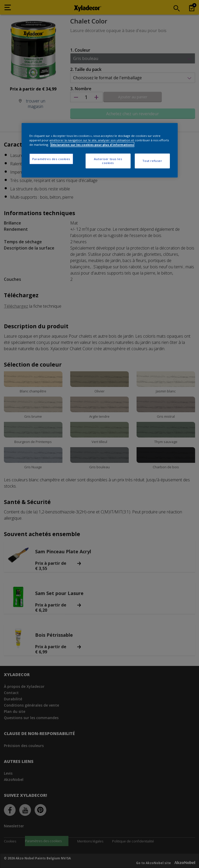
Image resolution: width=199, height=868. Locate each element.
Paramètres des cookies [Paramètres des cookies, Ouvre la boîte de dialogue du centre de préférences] (51, 159)
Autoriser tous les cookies (108, 161)
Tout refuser (152, 161)
